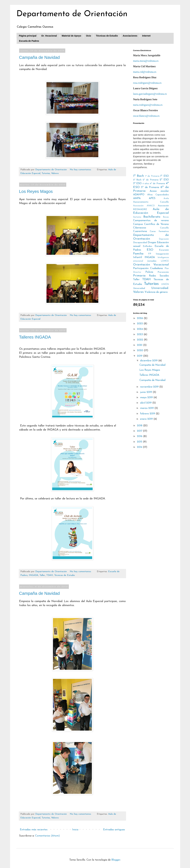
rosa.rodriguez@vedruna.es (147, 83)
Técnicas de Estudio (107, 36)
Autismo (137, 217)
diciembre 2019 (149, 361)
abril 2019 (146, 403)
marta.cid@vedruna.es (145, 72)
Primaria (139, 276)
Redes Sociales (159, 276)
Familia (138, 254)
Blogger (116, 860)
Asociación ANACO (144, 206)
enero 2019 (147, 419)
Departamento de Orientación (72, 14)
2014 (140, 447)
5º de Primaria (150, 187)
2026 (140, 318)
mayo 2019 (147, 398)
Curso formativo (159, 231)
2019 (140, 356)
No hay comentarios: (81, 170)
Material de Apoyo (71, 36)
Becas (166, 217)
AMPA (137, 198)
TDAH (50, 575)
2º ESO (164, 180)
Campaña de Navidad (40, 57)
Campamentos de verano (151, 221)
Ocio (89, 36)
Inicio (75, 830)
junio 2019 (146, 392)
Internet (146, 36)
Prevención (163, 272)
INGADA (34, 575)
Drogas (152, 243)
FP (150, 254)
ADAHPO (139, 195)
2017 (140, 431)
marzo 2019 (147, 408)
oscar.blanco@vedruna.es (146, 116)
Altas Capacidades (158, 195)
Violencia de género (156, 292)
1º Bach (139, 176)
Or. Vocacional (49, 36)
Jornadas (152, 261)
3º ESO (137, 183)
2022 (140, 340)
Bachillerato (152, 217)
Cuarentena (140, 231)
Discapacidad (140, 243)
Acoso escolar (159, 191)
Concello (164, 228)
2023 (140, 334)
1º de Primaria (152, 176)
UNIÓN (165, 284)
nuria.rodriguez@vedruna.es (148, 105)
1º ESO (165, 176)
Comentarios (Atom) (47, 836)
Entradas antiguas (114, 830)
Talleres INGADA (35, 337)
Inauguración (162, 254)
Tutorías (46, 173)
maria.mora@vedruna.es (146, 61)
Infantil (138, 257)
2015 (140, 442)
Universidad (139, 288)
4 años (146, 184)
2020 (141, 350)
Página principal (28, 36)
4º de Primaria (157, 184)
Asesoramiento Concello (151, 202)
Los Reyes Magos (36, 191)
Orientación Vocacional (151, 265)
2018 (140, 426)
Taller (42, 575)
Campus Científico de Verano (151, 224)
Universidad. (160, 288)
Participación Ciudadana (148, 268)
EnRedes (147, 246)
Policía (149, 272)
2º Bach (137, 180)
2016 (140, 436)
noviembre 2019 (150, 387)
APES (152, 198)
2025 (140, 324)
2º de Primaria (151, 180)
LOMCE (165, 261)
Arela (166, 198)
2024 (140, 329)
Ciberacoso (140, 228)
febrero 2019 (148, 414)
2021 (140, 345)
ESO (150, 250)
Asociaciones (130, 36)
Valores (55, 173)
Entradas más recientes (34, 830)
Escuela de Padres (29, 41)
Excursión (164, 250)
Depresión (164, 239)
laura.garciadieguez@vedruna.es (150, 94)
